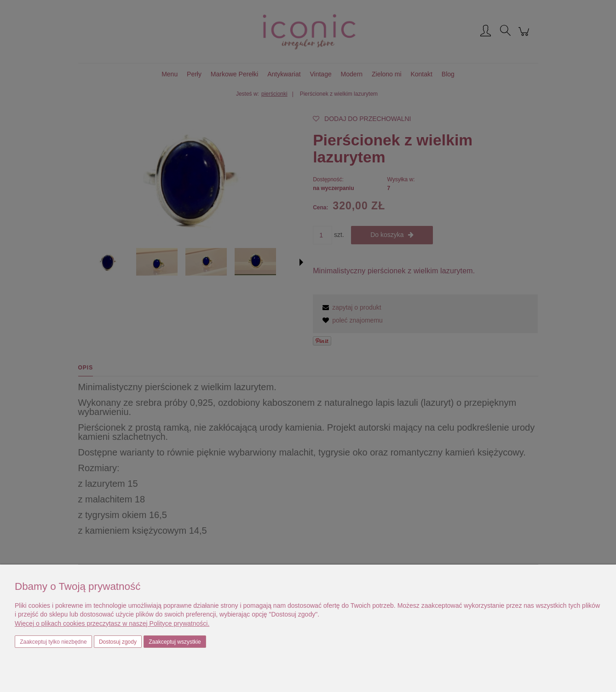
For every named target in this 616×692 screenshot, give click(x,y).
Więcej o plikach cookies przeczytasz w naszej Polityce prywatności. (112, 623)
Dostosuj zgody (118, 642)
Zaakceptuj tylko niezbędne (53, 642)
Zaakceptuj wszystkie (175, 642)
